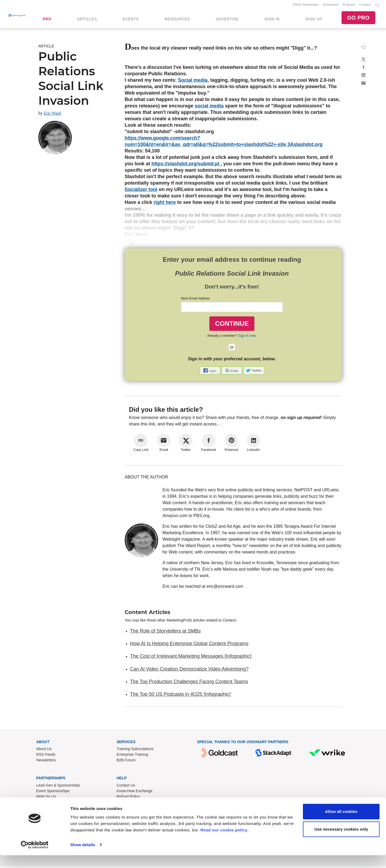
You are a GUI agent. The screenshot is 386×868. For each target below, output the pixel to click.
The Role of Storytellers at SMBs (165, 633)
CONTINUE (232, 325)
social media (209, 108)
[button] (210, 372)
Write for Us (46, 799)
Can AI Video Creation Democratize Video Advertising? (189, 671)
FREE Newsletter (306, 6)
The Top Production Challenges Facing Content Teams (189, 684)
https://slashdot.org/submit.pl (186, 166)
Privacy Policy (128, 810)
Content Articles (147, 614)
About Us (44, 751)
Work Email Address (195, 301)
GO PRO (358, 19)
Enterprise (331, 6)
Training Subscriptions (135, 751)
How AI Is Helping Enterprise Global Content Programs (189, 646)
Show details (83, 857)
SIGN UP (314, 20)
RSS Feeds (46, 757)
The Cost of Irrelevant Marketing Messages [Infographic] (191, 658)
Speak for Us (47, 804)
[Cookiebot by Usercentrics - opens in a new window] (35, 858)
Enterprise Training (132, 757)
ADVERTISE (227, 20)
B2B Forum (126, 762)
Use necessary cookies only (341, 842)
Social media (193, 82)
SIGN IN (272, 20)
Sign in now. (247, 338)
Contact (365, 6)
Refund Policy (128, 799)
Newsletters (46, 762)
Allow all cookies (341, 824)
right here (165, 204)
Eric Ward (52, 115)
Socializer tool (141, 192)
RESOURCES (177, 20)
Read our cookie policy (224, 843)
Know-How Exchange (135, 793)
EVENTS (131, 20)
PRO (47, 20)
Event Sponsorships (53, 793)
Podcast (349, 6)
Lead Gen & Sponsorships (58, 787)
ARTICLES (87, 20)
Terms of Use (128, 804)
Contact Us (126, 787)
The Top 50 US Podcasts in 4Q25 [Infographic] (180, 696)
